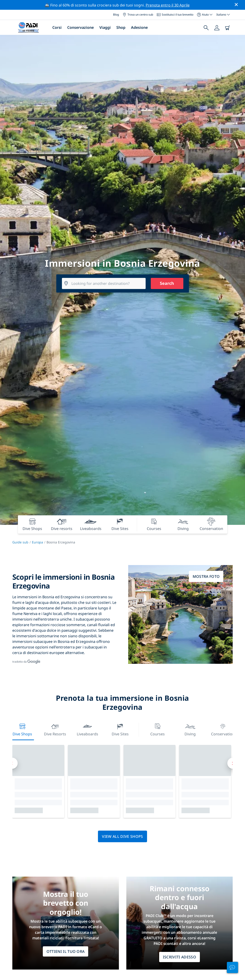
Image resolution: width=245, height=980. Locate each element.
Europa (37, 542)
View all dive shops (122, 836)
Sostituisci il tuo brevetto (175, 15)
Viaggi (105, 27)
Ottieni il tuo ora (66, 951)
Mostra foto (206, 576)
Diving (190, 729)
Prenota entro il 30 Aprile (168, 5)
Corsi (57, 27)
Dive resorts (55, 729)
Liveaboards (87, 729)
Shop (121, 27)
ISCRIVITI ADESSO (180, 957)
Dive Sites (120, 729)
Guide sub (20, 542)
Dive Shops (22, 729)
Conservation (223, 729)
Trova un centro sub (138, 15)
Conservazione (81, 27)
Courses (158, 729)
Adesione (139, 27)
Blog (116, 15)
